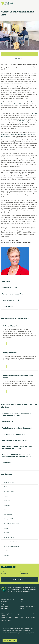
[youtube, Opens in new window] (19, 625)
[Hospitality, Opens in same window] (19, 505)
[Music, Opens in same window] (19, 487)
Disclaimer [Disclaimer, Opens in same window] (22, 604)
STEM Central (33, 113)
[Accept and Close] (10, 640)
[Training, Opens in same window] (19, 556)
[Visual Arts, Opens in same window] (19, 501)
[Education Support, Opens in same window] (19, 537)
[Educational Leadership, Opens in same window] (19, 542)
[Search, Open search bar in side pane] (34, 4)
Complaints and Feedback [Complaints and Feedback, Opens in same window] (8, 599)
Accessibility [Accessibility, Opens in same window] (4, 602)
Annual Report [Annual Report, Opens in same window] (5, 608)
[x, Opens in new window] (15, 625)
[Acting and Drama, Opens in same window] (19, 482)
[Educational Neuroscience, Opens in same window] (19, 546)
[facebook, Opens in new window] (3, 625)
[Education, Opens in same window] (19, 533)
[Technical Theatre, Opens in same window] (19, 491)
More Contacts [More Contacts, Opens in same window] (19, 579)
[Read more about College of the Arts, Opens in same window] (19, 360)
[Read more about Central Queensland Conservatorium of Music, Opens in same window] (19, 384)
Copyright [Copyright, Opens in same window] (4, 604)
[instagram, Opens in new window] (7, 625)
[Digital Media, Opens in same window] (19, 514)
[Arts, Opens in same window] (19, 510)
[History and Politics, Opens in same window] (19, 519)
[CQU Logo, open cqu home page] (7, 4)
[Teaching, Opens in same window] (19, 551)
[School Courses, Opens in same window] (19, 54)
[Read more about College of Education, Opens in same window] (19, 335)
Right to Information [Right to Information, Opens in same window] (25, 597)
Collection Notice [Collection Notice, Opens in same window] (6, 597)
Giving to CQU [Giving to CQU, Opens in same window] (5, 606)
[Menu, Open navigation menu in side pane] (36, 4)
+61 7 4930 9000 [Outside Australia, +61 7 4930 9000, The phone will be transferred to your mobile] (24, 574)
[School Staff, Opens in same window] (19, 58)
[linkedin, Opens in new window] (11, 625)
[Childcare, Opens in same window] (19, 528)
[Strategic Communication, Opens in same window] (19, 523)
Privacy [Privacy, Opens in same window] (22, 599)
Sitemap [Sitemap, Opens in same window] (22, 608)
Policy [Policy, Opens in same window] (21, 602)
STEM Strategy (24, 121)
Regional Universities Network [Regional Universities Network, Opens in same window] (28, 606)
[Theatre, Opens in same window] (19, 496)
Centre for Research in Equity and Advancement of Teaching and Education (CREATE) (19, 134)
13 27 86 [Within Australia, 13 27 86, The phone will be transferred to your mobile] (3, 574)
